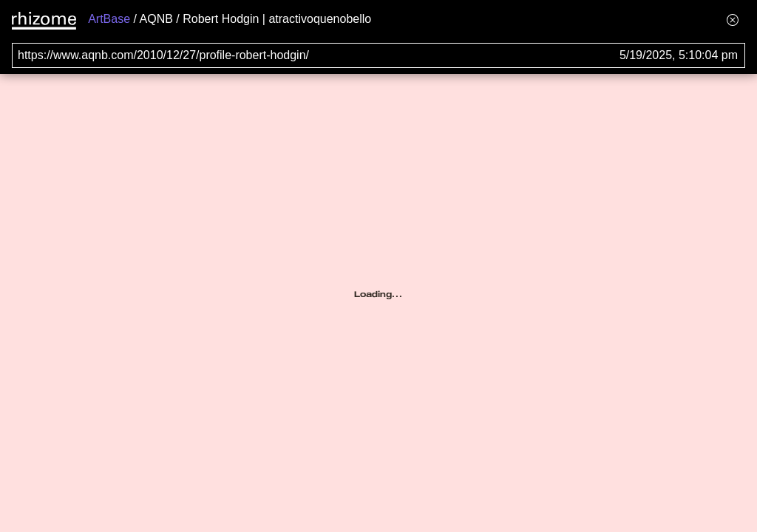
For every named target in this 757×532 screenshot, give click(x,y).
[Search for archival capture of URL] (378, 55)
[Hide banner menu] (733, 20)
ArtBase (109, 19)
